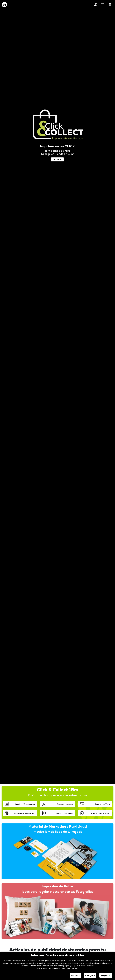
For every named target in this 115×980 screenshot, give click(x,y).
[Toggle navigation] (110, 5)
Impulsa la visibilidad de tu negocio (57, 832)
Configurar (90, 975)
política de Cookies (70, 968)
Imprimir (57, 159)
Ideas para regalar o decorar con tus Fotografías (57, 892)
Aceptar (106, 975)
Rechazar (75, 975)
